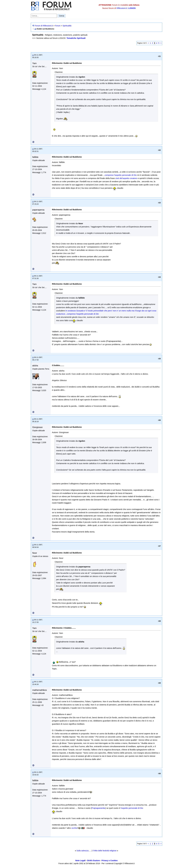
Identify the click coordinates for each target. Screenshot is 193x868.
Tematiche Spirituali (76, 38)
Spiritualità (67, 26)
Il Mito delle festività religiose (105, 851)
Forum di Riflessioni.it (44, 26)
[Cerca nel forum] (44, 16)
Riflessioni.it (122, 8)
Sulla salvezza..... (84, 851)
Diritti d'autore (93, 861)
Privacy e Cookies (110, 861)
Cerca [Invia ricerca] (62, 16)
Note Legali (80, 861)
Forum (58, 26)
